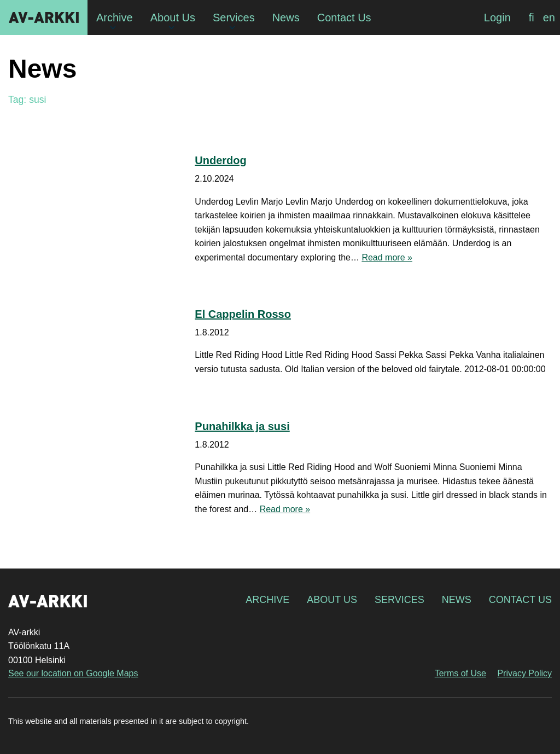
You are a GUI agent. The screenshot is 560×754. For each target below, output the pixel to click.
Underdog (220, 160)
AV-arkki (44, 18)
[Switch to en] (549, 18)
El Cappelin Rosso (243, 314)
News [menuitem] (286, 18)
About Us (332, 600)
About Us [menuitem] (173, 18)
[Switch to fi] (532, 18)
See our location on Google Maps (73, 673)
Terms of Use (460, 673)
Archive (267, 600)
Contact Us (520, 600)
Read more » (387, 257)
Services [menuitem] (234, 18)
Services (399, 600)
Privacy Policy (524, 673)
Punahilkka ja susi (242, 426)
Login (497, 18)
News (457, 600)
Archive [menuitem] (115, 18)
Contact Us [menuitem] (344, 18)
